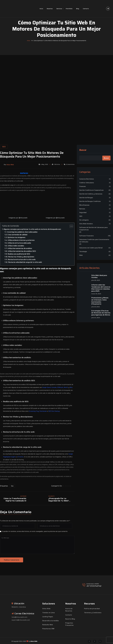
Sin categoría (84, 220)
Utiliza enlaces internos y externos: (21, 240)
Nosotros (50, 9)
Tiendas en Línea (48, 613)
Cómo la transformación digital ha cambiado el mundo (15, 500)
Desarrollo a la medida (50, 621)
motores (24, 173)
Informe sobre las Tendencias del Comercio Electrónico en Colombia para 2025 (101, 288)
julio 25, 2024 (96, 307)
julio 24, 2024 (96, 318)
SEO (81, 216)
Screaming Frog (34, 411)
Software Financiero (86, 236)
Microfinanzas (84, 205)
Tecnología (83, 252)
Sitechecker (43, 411)
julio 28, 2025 (96, 280)
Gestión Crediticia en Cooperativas (91, 190)
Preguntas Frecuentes (69, 624)
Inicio (41, 9)
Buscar (83, 150)
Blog (78, 9)
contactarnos (4, 479)
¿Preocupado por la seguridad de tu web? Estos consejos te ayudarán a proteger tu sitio (61, 500)
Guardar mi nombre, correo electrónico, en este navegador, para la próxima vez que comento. (35, 531)
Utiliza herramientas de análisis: (20, 248)
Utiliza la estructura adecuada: (19, 243)
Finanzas (83, 186)
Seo (12, 486)
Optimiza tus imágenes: (17, 237)
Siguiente (51, 496)
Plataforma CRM (48, 629)
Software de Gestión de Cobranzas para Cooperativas (93, 229)
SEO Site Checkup (54, 411)
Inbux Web (34, 641)
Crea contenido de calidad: (18, 235)
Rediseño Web (48, 625)
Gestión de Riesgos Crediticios (90, 201)
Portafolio (69, 9)
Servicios (59, 9)
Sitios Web (46, 609)
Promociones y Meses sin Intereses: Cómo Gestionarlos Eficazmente (100, 301)
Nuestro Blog (70, 619)
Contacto (86, 9)
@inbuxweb (23, 218)
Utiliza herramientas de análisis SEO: (22, 251)
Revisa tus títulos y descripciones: (21, 257)
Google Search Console (49, 387)
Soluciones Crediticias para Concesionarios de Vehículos (94, 241)
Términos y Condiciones (93, 613)
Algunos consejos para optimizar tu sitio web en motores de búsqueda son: (32, 229)
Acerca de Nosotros (69, 610)
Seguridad (83, 213)
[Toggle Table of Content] (70, 226)
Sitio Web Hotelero (86, 224)
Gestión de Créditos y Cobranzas (91, 194)
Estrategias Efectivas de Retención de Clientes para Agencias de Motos (101, 313)
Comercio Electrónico (87, 179)
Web (81, 255)
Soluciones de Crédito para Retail (91, 248)
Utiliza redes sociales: (16, 246)
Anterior (23, 496)
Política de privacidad (92, 609)
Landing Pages (48, 617)
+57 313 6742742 (94, 586)
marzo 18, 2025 (96, 294)
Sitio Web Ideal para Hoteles (99, 276)
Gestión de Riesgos (86, 198)
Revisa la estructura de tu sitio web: (22, 259)
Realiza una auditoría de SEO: (19, 254)
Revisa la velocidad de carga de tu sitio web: (25, 262)
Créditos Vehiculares (87, 183)
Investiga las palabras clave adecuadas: (22, 232)
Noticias (82, 209)
